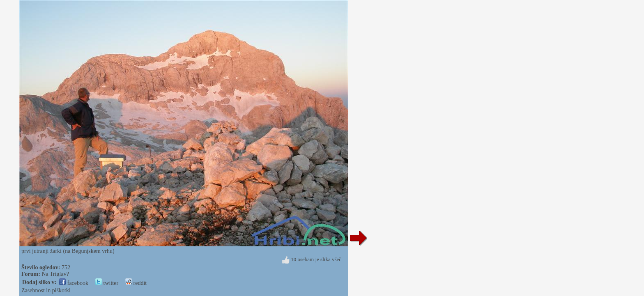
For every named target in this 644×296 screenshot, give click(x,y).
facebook (74, 283)
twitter (107, 283)
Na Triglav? (55, 274)
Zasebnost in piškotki (46, 290)
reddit (136, 283)
